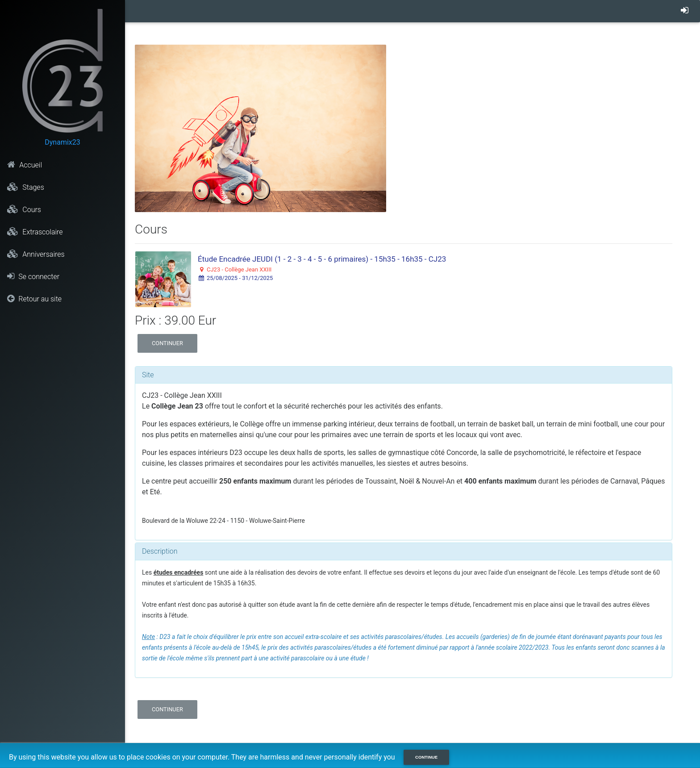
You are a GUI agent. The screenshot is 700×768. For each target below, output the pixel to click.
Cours (24, 209)
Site (148, 375)
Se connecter (33, 276)
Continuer (167, 343)
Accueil (25, 165)
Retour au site (34, 299)
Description (160, 551)
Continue (426, 757)
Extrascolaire (35, 232)
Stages (25, 187)
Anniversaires (36, 254)
